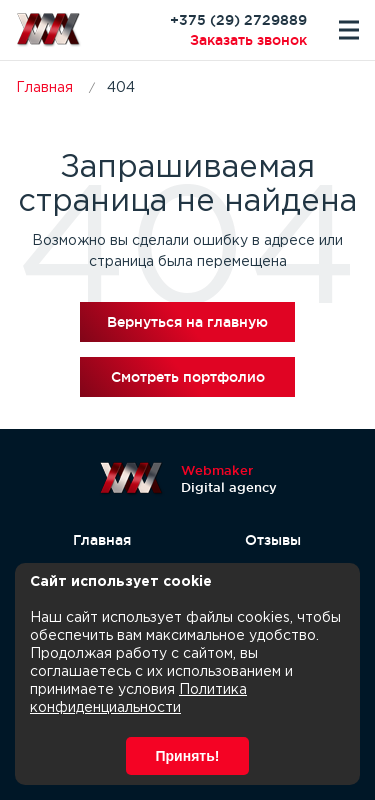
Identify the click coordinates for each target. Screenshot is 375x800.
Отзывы (273, 540)
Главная (102, 540)
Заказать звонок (248, 40)
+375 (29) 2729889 (238, 20)
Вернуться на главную (187, 322)
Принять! (188, 756)
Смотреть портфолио (188, 377)
